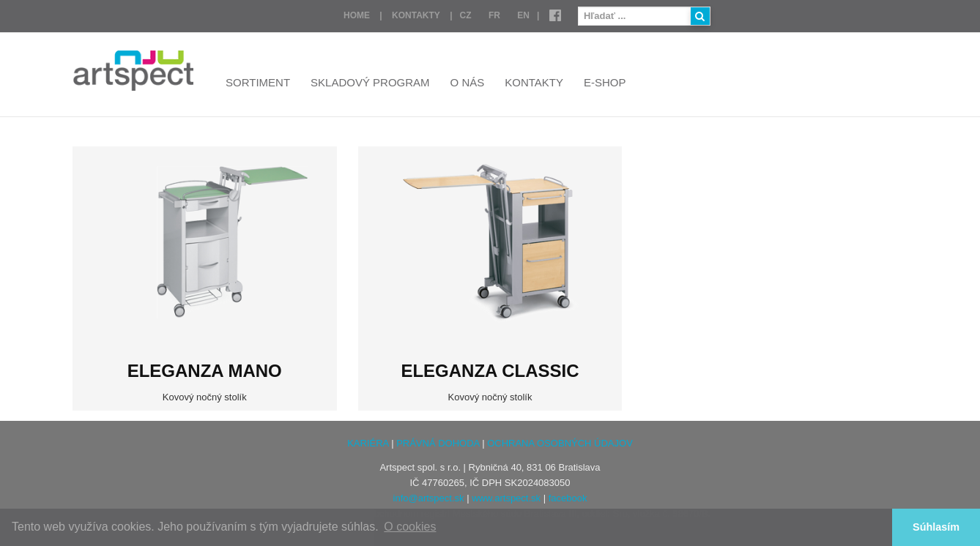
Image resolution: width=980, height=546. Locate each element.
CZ (466, 15)
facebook (568, 498)
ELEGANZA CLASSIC (490, 371)
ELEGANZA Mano (205, 371)
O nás (468, 82)
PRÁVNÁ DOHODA (438, 443)
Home (357, 15)
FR (494, 15)
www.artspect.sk (506, 498)
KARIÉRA (368, 443)
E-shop (605, 82)
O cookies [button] (410, 527)
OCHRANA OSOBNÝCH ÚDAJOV (560, 443)
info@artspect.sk (429, 498)
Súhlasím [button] (936, 527)
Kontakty (416, 15)
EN (523, 15)
